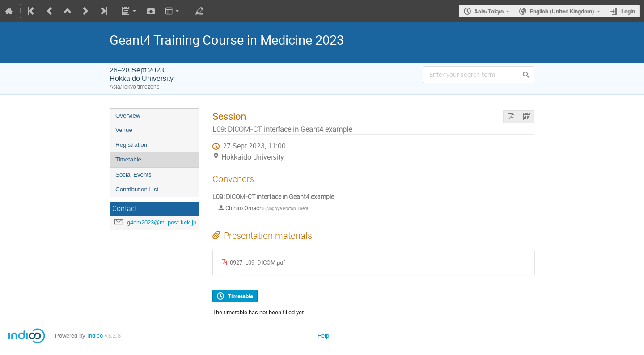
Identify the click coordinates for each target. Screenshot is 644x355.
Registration (131, 145)
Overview (128, 116)
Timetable (128, 159)
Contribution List (137, 189)
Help (323, 336)
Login (628, 11)
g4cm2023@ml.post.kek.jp (162, 222)
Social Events (133, 175)
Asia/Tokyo (489, 11)
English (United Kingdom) (562, 11)
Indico (95, 336)
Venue (124, 130)
